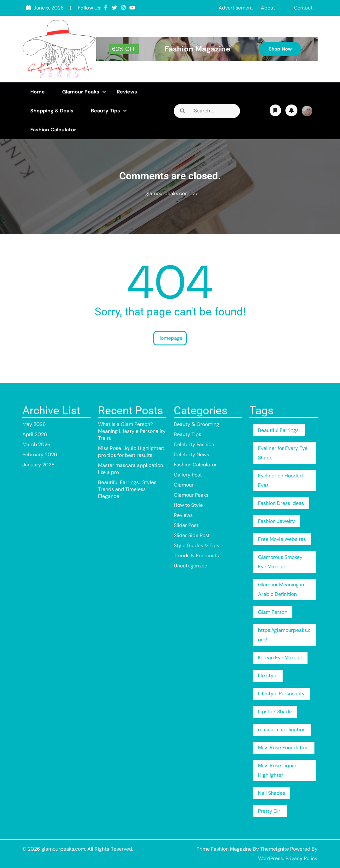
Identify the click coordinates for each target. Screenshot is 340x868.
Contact (303, 8)
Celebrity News (191, 455)
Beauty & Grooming (196, 424)
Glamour (184, 485)
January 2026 (38, 465)
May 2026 (34, 424)
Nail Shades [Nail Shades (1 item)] (272, 793)
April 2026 (35, 434)
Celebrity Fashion (194, 444)
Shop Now (280, 49)
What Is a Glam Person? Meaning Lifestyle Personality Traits (132, 431)
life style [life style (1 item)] (268, 676)
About (268, 8)
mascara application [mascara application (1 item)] (282, 730)
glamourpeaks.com (167, 193)
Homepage (170, 338)
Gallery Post (188, 475)
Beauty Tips (106, 111)
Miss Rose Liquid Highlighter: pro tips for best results (131, 452)
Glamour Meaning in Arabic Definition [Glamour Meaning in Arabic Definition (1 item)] (281, 589)
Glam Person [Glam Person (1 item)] (273, 612)
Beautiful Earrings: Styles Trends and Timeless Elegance (127, 489)
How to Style (188, 505)
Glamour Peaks (81, 92)
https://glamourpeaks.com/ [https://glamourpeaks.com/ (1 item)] (284, 635)
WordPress (270, 858)
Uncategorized (191, 566)
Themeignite (275, 849)
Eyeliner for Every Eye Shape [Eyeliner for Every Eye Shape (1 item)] (283, 453)
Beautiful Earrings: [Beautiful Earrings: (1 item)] (279, 430)
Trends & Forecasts (196, 556)
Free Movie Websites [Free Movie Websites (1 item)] (282, 539)
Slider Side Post (192, 535)
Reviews (127, 92)
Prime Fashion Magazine (224, 849)
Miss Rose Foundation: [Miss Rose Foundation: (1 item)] (284, 748)
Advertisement (236, 8)
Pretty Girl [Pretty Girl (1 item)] (270, 811)
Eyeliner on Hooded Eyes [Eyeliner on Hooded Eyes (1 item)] (280, 480)
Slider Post (186, 525)
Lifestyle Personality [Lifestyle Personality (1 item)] (281, 694)
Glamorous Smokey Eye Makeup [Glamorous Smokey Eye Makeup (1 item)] (280, 562)
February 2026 (40, 455)
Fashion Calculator (53, 130)
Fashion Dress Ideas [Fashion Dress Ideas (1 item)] (281, 503)
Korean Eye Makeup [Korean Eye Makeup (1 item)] (280, 658)
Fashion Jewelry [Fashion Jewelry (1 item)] (276, 521)
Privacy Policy (302, 858)
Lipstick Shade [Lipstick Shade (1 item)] (275, 712)
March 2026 (36, 444)
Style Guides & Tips (196, 545)
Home (38, 92)
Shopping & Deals (52, 111)
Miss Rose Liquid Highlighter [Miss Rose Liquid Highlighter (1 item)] (277, 770)
